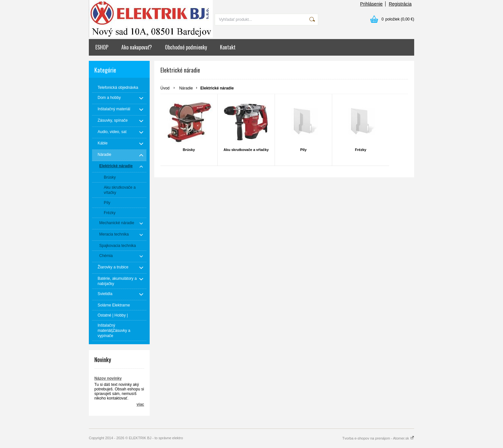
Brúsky (189, 150)
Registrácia (400, 4)
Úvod (165, 88)
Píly (304, 150)
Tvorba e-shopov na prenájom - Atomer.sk (378, 438)
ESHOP (102, 47)
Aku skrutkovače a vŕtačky (246, 150)
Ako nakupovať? (137, 47)
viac (140, 404)
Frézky (361, 150)
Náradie (186, 88)
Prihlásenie (371, 4)
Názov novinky (108, 378)
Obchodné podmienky (186, 47)
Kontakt (228, 47)
